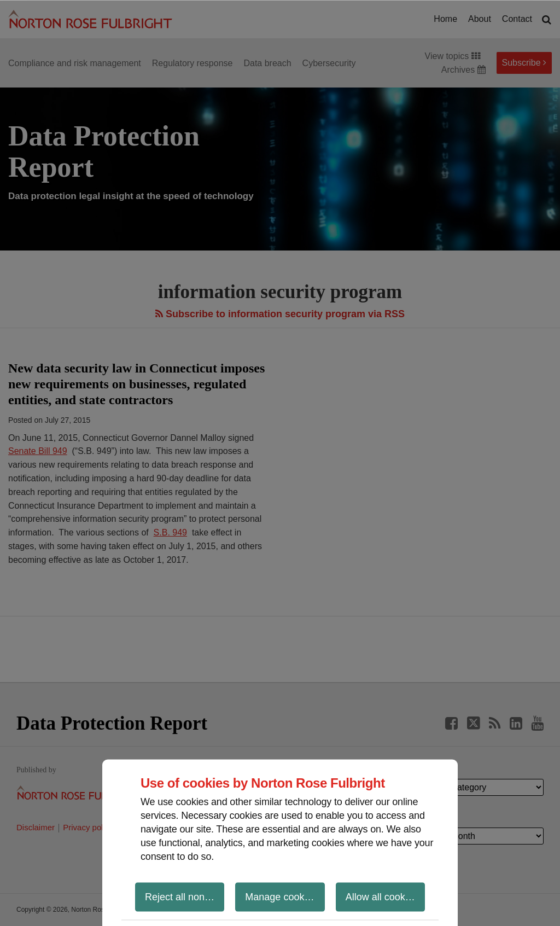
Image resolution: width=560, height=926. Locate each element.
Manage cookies (281, 896)
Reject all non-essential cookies (185, 896)
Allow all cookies (382, 896)
